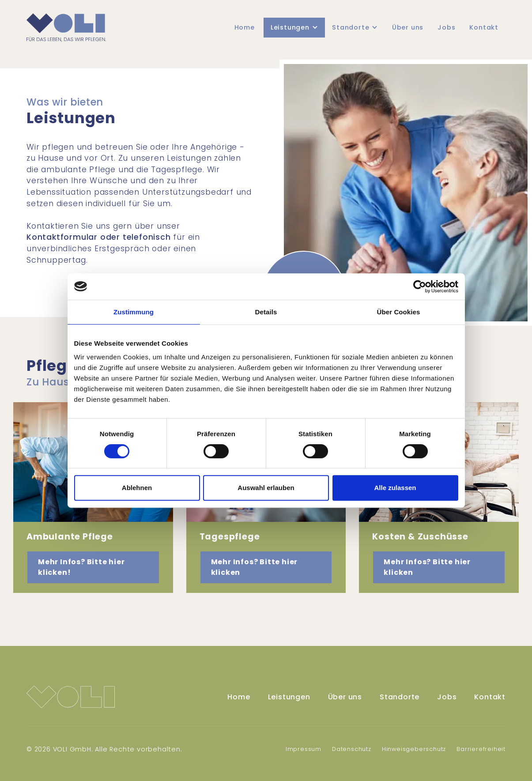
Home (245, 27)
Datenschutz (352, 749)
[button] (294, 28)
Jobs (446, 27)
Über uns (408, 27)
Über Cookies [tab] (399, 312)
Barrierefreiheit (481, 749)
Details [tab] (266, 312)
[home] (66, 28)
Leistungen (289, 697)
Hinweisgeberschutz (414, 749)
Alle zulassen (395, 488)
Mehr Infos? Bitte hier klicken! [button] (81, 567)
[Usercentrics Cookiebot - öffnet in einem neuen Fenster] (420, 287)
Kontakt (484, 27)
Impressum (304, 749)
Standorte (400, 697)
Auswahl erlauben (266, 488)
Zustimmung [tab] (134, 312)
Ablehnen (137, 488)
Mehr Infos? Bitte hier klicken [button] (255, 567)
